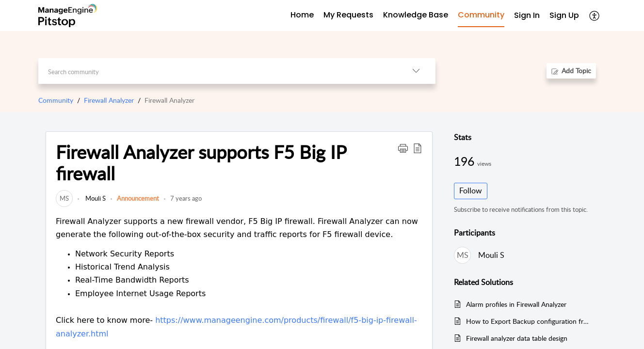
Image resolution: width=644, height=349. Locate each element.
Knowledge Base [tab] (416, 15)
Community (56, 100)
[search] (217, 71)
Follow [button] (471, 190)
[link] (64, 198)
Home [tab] (302, 15)
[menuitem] (527, 16)
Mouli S (95, 198)
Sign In (527, 15)
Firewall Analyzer (109, 100)
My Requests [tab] (348, 15)
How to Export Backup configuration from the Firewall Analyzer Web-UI (527, 321)
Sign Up (564, 15)
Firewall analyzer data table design (517, 338)
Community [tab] (481, 15)
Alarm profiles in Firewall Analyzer (516, 304)
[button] (595, 16)
